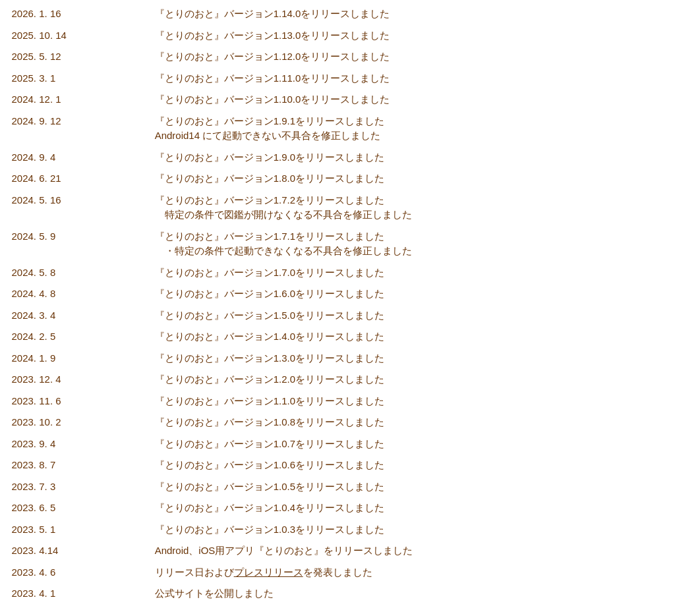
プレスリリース (269, 572)
